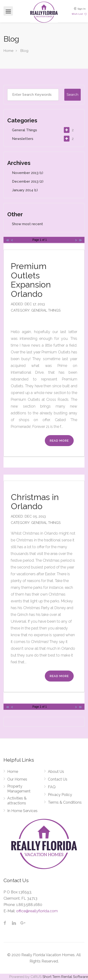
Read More (59, 441)
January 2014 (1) (25, 190)
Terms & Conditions (65, 802)
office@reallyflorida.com (37, 911)
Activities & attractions (17, 801)
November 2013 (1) (28, 173)
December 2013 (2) (28, 181)
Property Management (19, 789)
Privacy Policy (60, 795)
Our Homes (17, 779)
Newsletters (23, 139)
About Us (56, 772)
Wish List (79, 14)
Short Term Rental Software (65, 977)
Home (8, 51)
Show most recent (27, 224)
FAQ (52, 787)
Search (73, 95)
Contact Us (58, 779)
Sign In (80, 9)
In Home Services (22, 811)
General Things (25, 130)
